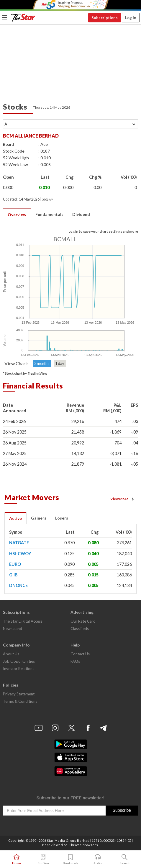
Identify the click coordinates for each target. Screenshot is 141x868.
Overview (17, 215)
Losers (62, 518)
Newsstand (13, 629)
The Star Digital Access (23, 621)
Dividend (81, 214)
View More (123, 499)
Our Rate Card (83, 621)
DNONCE (18, 585)
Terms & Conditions (20, 701)
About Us (11, 654)
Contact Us (80, 654)
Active (15, 518)
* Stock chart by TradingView (25, 373)
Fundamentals (49, 214)
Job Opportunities (19, 661)
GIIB (13, 575)
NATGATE (19, 543)
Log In (131, 18)
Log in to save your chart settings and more (103, 231)
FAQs (75, 661)
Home (17, 859)
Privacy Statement (19, 694)
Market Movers (32, 497)
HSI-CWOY (20, 554)
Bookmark (70, 859)
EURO (15, 564)
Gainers (39, 518)
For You (43, 859)
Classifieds (80, 629)
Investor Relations (19, 669)
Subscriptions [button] (105, 18)
